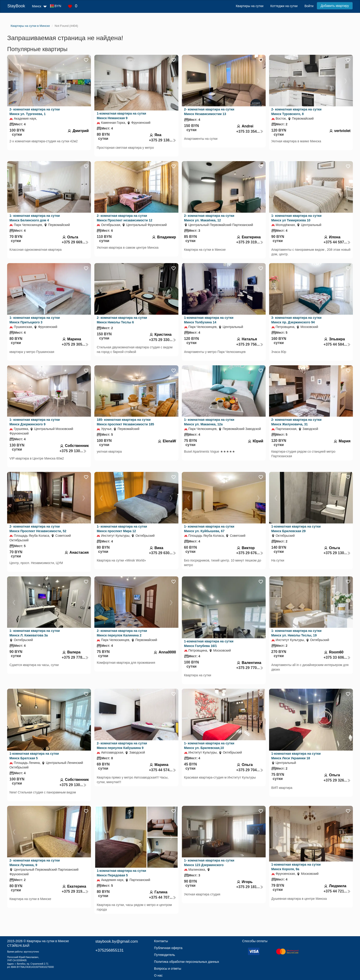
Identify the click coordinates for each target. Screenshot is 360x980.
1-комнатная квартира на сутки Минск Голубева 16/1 (209, 644)
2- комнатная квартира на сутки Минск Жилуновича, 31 (297, 422)
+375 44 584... (337, 344)
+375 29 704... (250, 770)
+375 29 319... (250, 242)
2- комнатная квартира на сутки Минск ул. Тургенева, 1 (35, 112)
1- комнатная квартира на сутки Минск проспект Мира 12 (122, 529)
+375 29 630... (163, 553)
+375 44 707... (163, 897)
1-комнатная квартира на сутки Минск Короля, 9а (296, 867)
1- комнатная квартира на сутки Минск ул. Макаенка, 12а (209, 422)
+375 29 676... (250, 553)
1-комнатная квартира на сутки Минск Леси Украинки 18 (296, 756)
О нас (158, 975)
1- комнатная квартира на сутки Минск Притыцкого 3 (35, 320)
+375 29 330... (163, 340)
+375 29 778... (75, 657)
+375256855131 (109, 950)
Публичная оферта (168, 948)
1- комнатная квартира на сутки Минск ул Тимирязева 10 (297, 218)
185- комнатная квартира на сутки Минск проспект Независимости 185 (125, 422)
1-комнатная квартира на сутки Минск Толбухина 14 (209, 320)
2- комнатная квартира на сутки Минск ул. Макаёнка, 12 (209, 218)
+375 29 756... (250, 344)
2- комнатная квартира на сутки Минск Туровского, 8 (297, 112)
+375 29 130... (73, 451)
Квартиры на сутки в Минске (48, 941)
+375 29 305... (75, 344)
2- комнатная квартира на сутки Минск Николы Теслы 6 (122, 320)
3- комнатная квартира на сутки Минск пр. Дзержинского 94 (297, 320)
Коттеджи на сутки (284, 6)
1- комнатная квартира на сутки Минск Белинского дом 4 (35, 218)
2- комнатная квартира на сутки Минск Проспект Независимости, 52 (38, 529)
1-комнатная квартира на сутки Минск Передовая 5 (121, 873)
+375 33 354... (250, 131)
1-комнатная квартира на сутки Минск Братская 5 (34, 756)
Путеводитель (165, 955)
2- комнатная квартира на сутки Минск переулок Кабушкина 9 (122, 746)
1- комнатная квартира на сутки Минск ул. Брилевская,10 (209, 746)
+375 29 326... (337, 780)
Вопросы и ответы (168, 969)
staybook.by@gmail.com (117, 941)
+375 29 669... (75, 242)
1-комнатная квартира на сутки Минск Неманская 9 (121, 116)
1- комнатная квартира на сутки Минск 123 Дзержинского (209, 863)
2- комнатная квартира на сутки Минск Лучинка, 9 (35, 863)
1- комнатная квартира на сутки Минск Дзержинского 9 (35, 422)
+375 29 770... (250, 668)
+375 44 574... (163, 770)
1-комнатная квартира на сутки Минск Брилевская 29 (296, 529)
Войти (309, 6)
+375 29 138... (163, 140)
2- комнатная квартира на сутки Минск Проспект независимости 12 (124, 218)
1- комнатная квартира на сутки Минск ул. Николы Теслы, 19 (297, 633)
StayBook (16, 6)
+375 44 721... (337, 891)
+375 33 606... (337, 657)
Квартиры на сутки (250, 6)
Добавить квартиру (335, 6)
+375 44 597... (337, 242)
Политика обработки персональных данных (187, 962)
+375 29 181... (250, 887)
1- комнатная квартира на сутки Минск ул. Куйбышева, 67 (209, 529)
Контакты (161, 941)
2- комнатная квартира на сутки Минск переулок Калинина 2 (122, 633)
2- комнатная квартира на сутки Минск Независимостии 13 (209, 112)
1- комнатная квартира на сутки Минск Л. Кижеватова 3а (35, 633)
